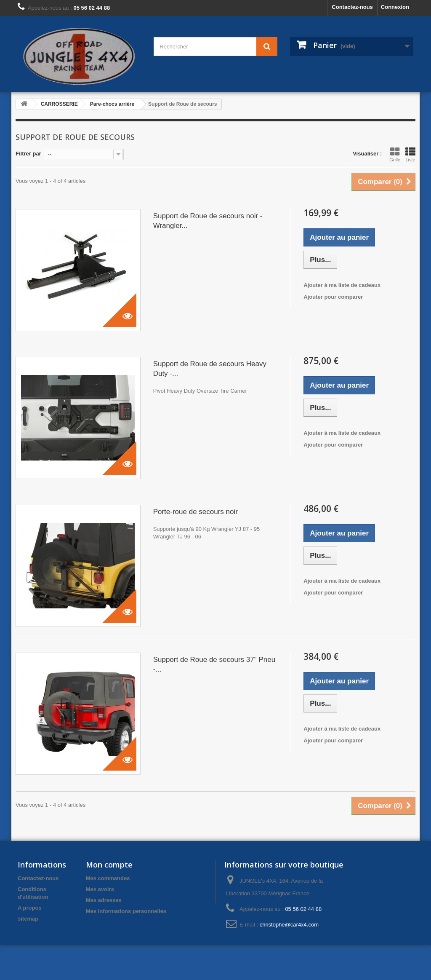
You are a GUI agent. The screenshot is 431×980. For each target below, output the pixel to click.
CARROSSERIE (59, 104)
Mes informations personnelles (126, 911)
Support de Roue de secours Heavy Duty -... (210, 369)
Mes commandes (108, 878)
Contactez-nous (352, 7)
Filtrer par (28, 154)
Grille (395, 155)
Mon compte (109, 865)
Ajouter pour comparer (333, 297)
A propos (30, 908)
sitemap (28, 919)
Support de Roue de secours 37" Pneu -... (214, 664)
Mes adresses (104, 900)
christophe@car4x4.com (289, 925)
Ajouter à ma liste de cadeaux (342, 285)
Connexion (395, 7)
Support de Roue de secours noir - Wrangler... (208, 221)
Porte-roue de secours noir (196, 512)
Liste (410, 155)
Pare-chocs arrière (112, 104)
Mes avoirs (100, 889)
